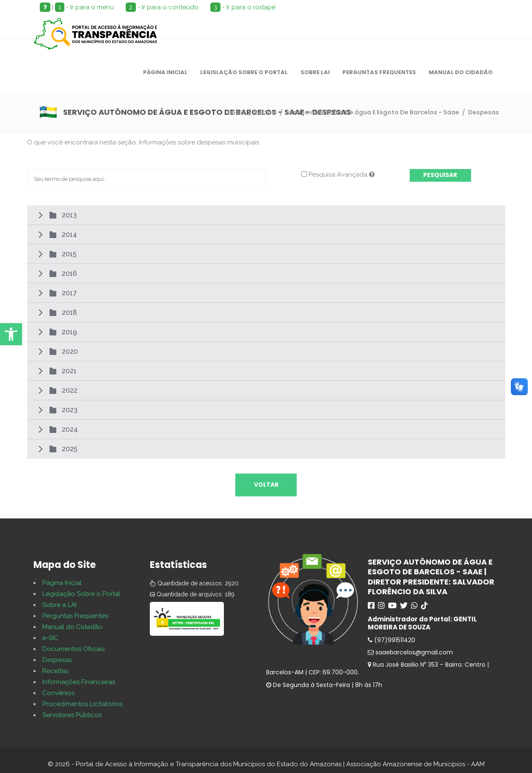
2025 (70, 449)
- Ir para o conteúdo (162, 7)
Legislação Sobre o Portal (81, 594)
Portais (265, 112)
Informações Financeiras (79, 682)
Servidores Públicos (72, 715)
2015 (69, 254)
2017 (69, 293)
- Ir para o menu (84, 7)
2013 (69, 215)
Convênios (58, 693)
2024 (70, 429)
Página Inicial (62, 583)
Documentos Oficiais (73, 649)
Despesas (57, 660)
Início (237, 112)
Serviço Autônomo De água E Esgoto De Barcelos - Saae (372, 112)
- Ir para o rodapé (243, 7)
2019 (69, 332)
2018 (69, 312)
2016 (69, 273)
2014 (69, 234)
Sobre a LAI (59, 605)
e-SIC (50, 638)
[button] (11, 334)
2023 (70, 410)
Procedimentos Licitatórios (82, 704)
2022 (70, 390)
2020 (70, 351)
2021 (69, 371)
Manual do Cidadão (72, 627)
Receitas (55, 671)
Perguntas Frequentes (75, 616)
